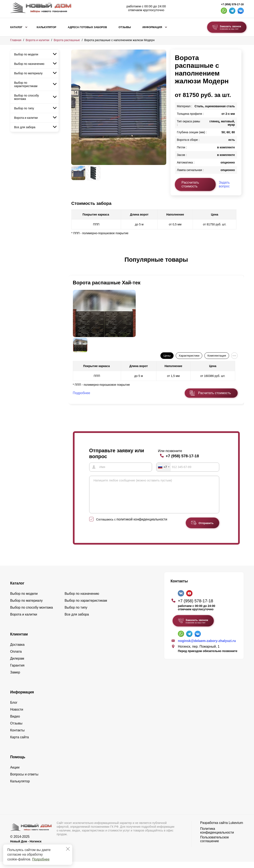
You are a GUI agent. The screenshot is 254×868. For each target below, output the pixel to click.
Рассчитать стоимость (190, 184)
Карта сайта (20, 743)
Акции (15, 773)
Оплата (16, 658)
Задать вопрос (224, 184)
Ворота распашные (67, 40)
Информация (152, 27)
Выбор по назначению (29, 64)
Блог (14, 709)
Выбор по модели (26, 54)
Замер (15, 678)
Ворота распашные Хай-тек (107, 283)
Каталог (16, 27)
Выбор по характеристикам (26, 84)
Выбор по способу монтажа (27, 97)
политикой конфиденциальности (142, 525)
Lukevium (236, 829)
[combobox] (164, 467)
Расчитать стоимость (214, 393)
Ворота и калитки (38, 40)
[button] (74, 264)
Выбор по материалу (28, 73)
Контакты (17, 736)
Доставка (17, 651)
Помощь (18, 763)
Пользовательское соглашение (215, 845)
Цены (167, 356)
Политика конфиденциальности (217, 837)
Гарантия (17, 671)
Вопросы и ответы (24, 780)
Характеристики (189, 356)
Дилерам (17, 665)
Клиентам (19, 640)
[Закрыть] (68, 849)
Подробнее (41, 859)
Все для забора (25, 127)
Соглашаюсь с (132, 526)
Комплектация (217, 356)
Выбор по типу (24, 108)
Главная (16, 40)
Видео (15, 722)
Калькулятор (46, 27)
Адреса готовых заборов (87, 27)
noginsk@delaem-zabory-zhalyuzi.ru (207, 647)
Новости (17, 716)
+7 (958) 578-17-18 (232, 4)
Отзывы (125, 27)
